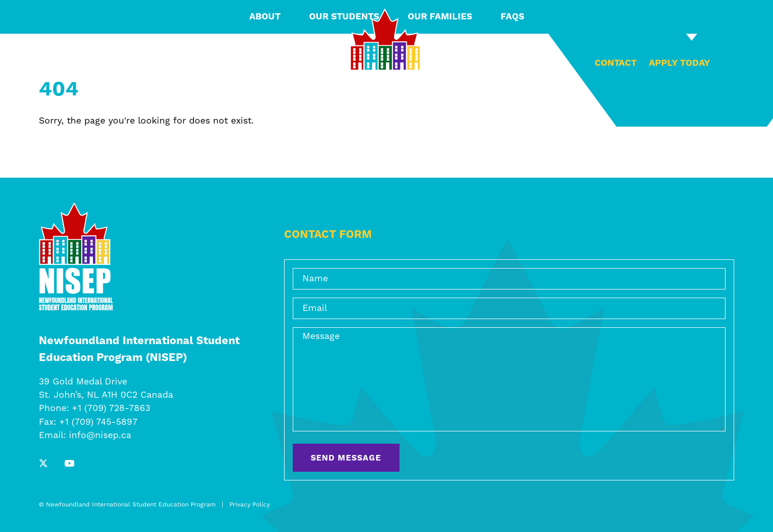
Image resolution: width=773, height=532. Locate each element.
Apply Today (680, 63)
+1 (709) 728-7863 (111, 408)
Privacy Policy (250, 505)
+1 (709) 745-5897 (98, 422)
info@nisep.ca (100, 436)
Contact (616, 63)
